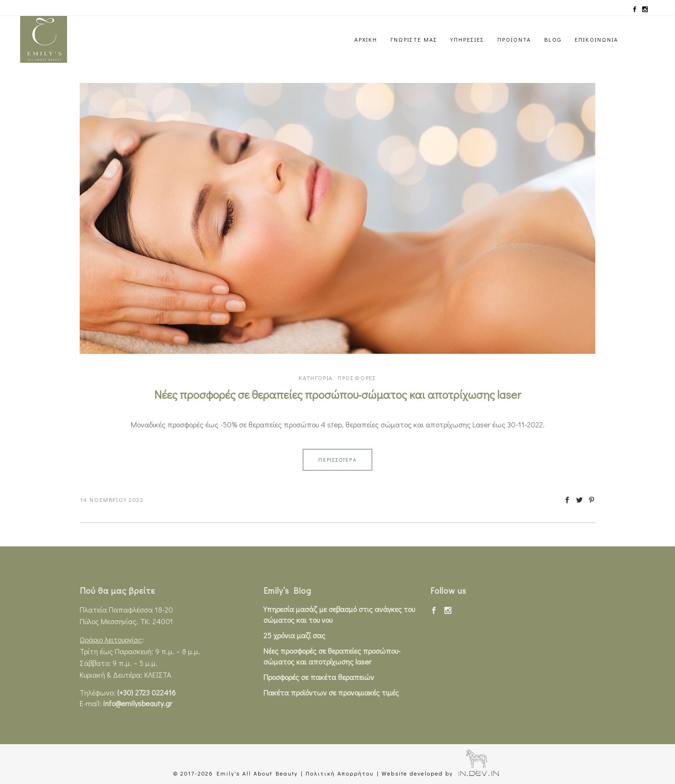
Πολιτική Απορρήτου (340, 773)
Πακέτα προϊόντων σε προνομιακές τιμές (331, 692)
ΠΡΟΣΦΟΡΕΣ (357, 378)
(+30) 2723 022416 (146, 692)
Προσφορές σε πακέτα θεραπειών (319, 677)
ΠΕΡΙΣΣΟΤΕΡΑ (337, 459)
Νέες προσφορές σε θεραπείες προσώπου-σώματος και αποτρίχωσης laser (338, 394)
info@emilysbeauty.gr (138, 703)
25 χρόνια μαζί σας (294, 635)
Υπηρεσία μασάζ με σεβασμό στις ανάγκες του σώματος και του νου (339, 614)
